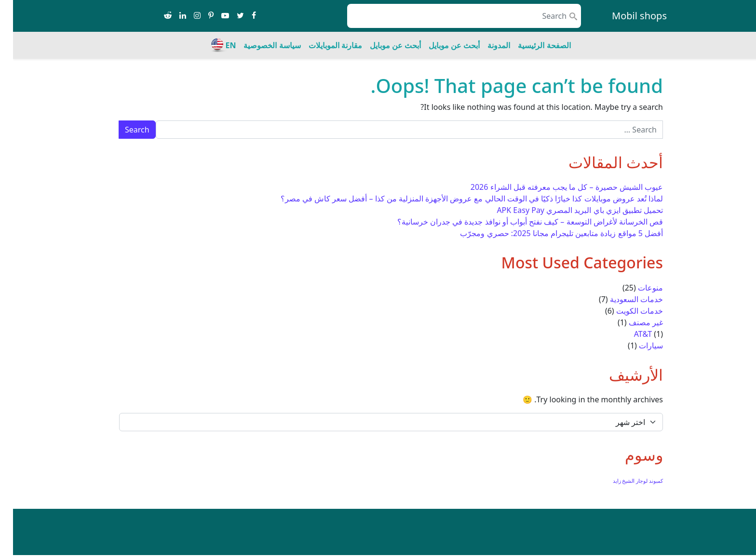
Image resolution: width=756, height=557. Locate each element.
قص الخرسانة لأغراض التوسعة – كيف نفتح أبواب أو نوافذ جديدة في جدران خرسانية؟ (517, 222)
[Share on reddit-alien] (155, 16)
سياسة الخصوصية (259, 45)
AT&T (630, 334)
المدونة (486, 45)
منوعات (637, 288)
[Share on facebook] (241, 16)
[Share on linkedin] (170, 16)
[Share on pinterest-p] (198, 16)
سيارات (638, 345)
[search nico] (451, 16)
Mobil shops (626, 16)
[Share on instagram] (184, 16)
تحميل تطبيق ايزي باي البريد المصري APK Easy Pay (567, 210)
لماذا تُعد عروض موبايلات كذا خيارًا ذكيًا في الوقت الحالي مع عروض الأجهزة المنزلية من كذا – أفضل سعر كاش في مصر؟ (459, 199)
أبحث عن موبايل (441, 45)
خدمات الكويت (627, 311)
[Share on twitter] (227, 16)
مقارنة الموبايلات (322, 45)
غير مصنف (633, 322)
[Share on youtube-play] (212, 16)
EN (217, 45)
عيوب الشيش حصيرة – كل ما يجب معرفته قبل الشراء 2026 (554, 187)
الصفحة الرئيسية (531, 45)
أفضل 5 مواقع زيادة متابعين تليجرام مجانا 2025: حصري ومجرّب (548, 233)
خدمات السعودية (623, 299)
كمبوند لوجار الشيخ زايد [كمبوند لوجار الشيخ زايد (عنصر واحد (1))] (625, 481)
